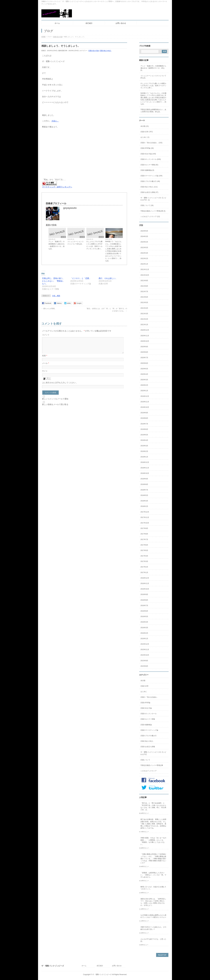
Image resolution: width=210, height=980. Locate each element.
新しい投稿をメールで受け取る (55, 408)
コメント (46, 335)
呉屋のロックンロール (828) (151, 159)
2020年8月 (144, 352)
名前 (45, 359)
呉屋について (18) (147, 205)
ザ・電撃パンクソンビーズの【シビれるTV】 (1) (153, 199)
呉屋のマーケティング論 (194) (151, 176)
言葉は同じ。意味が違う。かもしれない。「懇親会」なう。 (53, 281)
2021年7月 (144, 292)
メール (45, 366)
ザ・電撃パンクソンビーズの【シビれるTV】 (153, 753)
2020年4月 (144, 374)
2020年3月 (144, 380)
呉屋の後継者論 (146, 725)
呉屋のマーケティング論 (149, 730)
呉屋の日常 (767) (147, 132)
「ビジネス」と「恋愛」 (81, 278)
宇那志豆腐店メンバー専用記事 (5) (153, 211)
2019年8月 (144, 418)
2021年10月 (145, 275)
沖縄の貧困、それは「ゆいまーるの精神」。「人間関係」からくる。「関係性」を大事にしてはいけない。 (153, 841)
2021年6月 (144, 297)
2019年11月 (145, 402)
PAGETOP (162, 955)
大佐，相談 (56, 296)
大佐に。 (55, 121)
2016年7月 (144, 606)
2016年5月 (144, 617)
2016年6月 (144, 611)
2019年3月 (144, 446)
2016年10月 (145, 589)
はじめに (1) (145, 137)
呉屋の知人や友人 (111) (149, 187)
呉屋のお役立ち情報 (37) (149, 192)
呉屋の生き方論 (94, 51)
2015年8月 (144, 666)
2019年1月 (144, 457)
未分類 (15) (145, 126)
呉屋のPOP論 (145, 703)
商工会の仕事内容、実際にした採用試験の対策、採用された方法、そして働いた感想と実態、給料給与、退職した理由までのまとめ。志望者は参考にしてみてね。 (153, 824)
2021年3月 (144, 314)
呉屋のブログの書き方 (149, 736)
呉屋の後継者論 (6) (147, 170)
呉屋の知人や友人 (105, 51)
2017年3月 (144, 561)
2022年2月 (144, 259)
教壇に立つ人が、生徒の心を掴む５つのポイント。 (153, 888)
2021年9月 (144, 281)
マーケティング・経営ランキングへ (57, 187)
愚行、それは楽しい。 (108, 278)
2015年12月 (145, 644)
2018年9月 (144, 479)
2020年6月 (144, 363)
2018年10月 (145, 473)
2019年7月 (144, 424)
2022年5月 (144, 248)
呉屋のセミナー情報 (148, 719)
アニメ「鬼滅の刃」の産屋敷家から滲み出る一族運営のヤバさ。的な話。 (57, 245)
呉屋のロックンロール (149, 714)
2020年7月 (144, 358)
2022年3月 (144, 253)
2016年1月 (144, 639)
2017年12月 (145, 512)
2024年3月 (144, 236)
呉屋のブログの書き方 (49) (150, 181)
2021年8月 (144, 286)
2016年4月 (144, 622)
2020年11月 (145, 336)
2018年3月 (144, 501)
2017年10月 (145, 523)
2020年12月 (145, 330)
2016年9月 (144, 594)
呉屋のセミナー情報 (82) (149, 165)
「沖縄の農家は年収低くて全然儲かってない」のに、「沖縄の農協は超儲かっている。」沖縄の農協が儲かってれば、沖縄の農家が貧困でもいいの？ (153, 859)
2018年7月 (144, 490)
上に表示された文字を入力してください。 (60, 386)
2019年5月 (144, 435)
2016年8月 (144, 600)
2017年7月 (144, 539)
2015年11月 (145, 650)
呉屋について (145, 760)
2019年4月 (144, 440)
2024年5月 (144, 231)
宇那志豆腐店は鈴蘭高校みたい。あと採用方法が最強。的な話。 (153, 111)
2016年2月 (144, 633)
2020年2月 (144, 385)
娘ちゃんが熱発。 (49, 309)
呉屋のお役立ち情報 (148, 747)
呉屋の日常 (119, 237)
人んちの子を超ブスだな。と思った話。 (153, 940)
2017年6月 (144, 545)
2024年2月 (144, 242)
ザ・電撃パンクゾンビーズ (102, 975)
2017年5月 (144, 550)
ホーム (84, 966)
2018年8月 (144, 484)
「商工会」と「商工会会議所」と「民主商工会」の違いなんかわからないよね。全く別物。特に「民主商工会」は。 (153, 806)
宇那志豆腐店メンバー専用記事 (152, 765)
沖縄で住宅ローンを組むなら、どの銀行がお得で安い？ (153, 928)
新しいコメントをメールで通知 (55, 402)
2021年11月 (145, 269)
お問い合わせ (117, 966)
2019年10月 (145, 407)
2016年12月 (145, 578)
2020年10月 (145, 341)
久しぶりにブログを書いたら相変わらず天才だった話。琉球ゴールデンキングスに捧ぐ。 (94, 245)
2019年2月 (144, 451)
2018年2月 (144, 506)
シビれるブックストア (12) (150, 217)
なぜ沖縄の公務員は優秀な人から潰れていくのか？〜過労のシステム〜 (153, 916)
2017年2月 (144, 567)
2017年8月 (144, 534)
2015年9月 (144, 661)
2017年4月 (144, 556)
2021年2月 (144, 319)
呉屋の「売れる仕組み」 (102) (151, 143)
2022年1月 (144, 264)
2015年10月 (145, 655)
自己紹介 (100, 966)
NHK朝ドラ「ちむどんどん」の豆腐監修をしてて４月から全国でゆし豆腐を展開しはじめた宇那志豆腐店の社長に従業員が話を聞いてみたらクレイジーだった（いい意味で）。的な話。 (113, 251)
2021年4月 (144, 308)
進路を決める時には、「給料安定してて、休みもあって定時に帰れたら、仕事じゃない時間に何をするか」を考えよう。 (153, 902)
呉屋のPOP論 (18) (147, 148)
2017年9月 (144, 528)
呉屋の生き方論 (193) (148, 154)
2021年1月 (144, 325)
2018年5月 (144, 495)
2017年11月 (145, 517)
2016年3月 (144, 628)
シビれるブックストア (149, 771)
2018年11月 (145, 468)
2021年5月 (144, 303)
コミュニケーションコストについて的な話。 (75, 243)
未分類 (63, 237)
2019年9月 (144, 413)
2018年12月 (145, 462)
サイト (45, 374)
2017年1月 (144, 573)
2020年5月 (144, 369)
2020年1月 (144, 391)
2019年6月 (144, 429)
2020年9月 (144, 347)
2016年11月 (145, 583)
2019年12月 (145, 396)
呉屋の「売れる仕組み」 (149, 697)
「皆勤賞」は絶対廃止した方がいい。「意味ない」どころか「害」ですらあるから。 (153, 875)
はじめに (144, 692)
